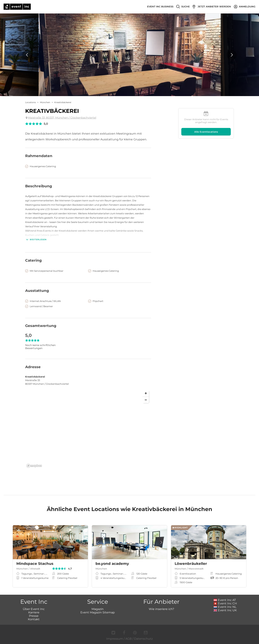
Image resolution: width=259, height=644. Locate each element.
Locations (30, 102)
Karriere (34, 612)
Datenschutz (143, 639)
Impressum (115, 639)
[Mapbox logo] (34, 466)
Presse (34, 616)
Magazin (98, 609)
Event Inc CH (225, 603)
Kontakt (34, 619)
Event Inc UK (225, 610)
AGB (129, 639)
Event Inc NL (225, 607)
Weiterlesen (36, 239)
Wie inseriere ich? (161, 609)
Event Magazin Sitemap (98, 612)
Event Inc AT (225, 600)
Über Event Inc (34, 609)
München (45, 102)
